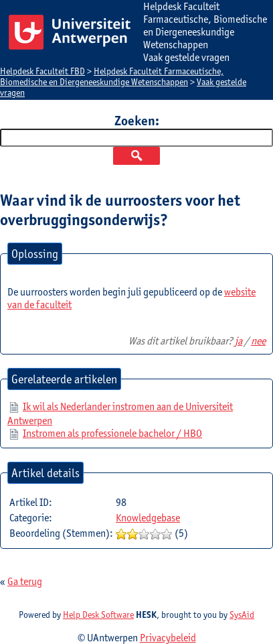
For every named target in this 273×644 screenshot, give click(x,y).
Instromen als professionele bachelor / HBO (112, 433)
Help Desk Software (98, 615)
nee (258, 341)
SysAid (242, 615)
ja (239, 341)
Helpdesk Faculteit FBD (42, 71)
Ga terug (25, 581)
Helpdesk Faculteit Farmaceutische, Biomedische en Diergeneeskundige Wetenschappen (112, 76)
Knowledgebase (148, 518)
